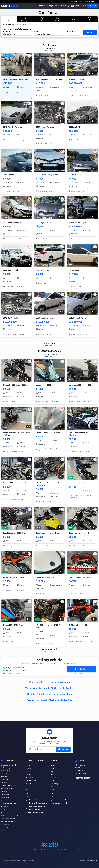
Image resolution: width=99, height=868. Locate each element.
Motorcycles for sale (9, 804)
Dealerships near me (9, 768)
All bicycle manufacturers (35, 806)
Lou (97, 861)
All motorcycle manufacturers (37, 803)
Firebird (53, 771)
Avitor (53, 781)
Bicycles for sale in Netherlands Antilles (49, 694)
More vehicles (60, 6)
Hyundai (29, 787)
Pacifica (53, 790)
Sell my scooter (6, 798)
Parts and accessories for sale (12, 816)
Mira (52, 774)
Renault (28, 784)
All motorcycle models (59, 803)
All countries (80, 765)
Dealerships (49, 6)
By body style (21, 25)
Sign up (84, 6)
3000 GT (53, 778)
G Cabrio (53, 787)
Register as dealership (90, 1)
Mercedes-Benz (31, 781)
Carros (40, 6)
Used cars (4, 774)
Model (36, 31)
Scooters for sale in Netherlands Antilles (49, 700)
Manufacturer (7, 31)
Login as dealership (76, 1)
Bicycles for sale (6, 810)
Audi (27, 796)
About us (5, 824)
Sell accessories (6, 801)
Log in (77, 6)
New (10, 29)
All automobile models (59, 800)
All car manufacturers (34, 800)
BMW (28, 790)
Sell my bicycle (6, 795)
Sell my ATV (5, 792)
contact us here (7, 821)
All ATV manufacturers (34, 812)
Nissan (28, 774)
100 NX (53, 768)
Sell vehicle (93, 6)
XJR (52, 796)
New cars (4, 777)
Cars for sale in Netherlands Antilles (50, 682)
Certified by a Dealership (22, 29)
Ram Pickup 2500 (56, 784)
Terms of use (6, 830)
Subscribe (64, 749)
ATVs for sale (5, 807)
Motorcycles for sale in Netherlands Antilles (50, 688)
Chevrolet (29, 768)
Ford (27, 771)
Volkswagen (30, 778)
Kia (27, 793)
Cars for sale (6, 771)
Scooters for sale (6, 813)
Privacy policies (7, 827)
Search (90, 33)
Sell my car (5, 783)
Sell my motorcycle (7, 788)
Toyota (28, 765)
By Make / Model (9, 25)
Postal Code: (71, 31)
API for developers (8, 819)
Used (5, 29)
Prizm (52, 793)
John (90, 861)
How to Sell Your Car (9, 785)
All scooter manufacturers (36, 809)
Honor (53, 765)
